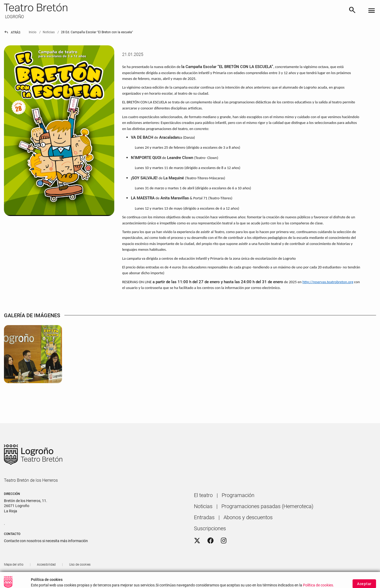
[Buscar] (352, 11)
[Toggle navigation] (372, 11)
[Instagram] (224, 541)
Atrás (12, 32)
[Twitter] (197, 541)
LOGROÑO (14, 17)
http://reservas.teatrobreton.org (328, 282)
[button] (368, 577)
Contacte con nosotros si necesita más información (46, 541)
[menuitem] (203, 495)
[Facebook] (211, 541)
